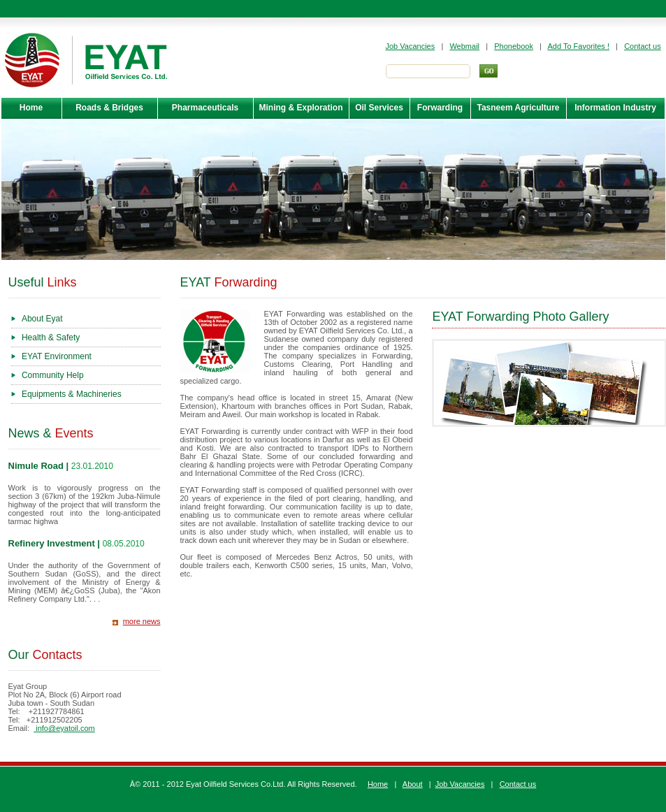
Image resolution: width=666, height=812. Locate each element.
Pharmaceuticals (205, 108)
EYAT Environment (57, 356)
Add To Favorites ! (579, 46)
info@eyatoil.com (64, 728)
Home (31, 108)
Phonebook (514, 46)
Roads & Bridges (109, 108)
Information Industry (615, 108)
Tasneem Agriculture (518, 108)
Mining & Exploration (301, 108)
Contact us (643, 46)
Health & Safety (51, 338)
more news (142, 621)
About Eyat (42, 319)
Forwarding (440, 108)
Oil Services (379, 108)
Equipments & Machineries (72, 394)
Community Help (53, 375)
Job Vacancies (411, 46)
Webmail (464, 46)
